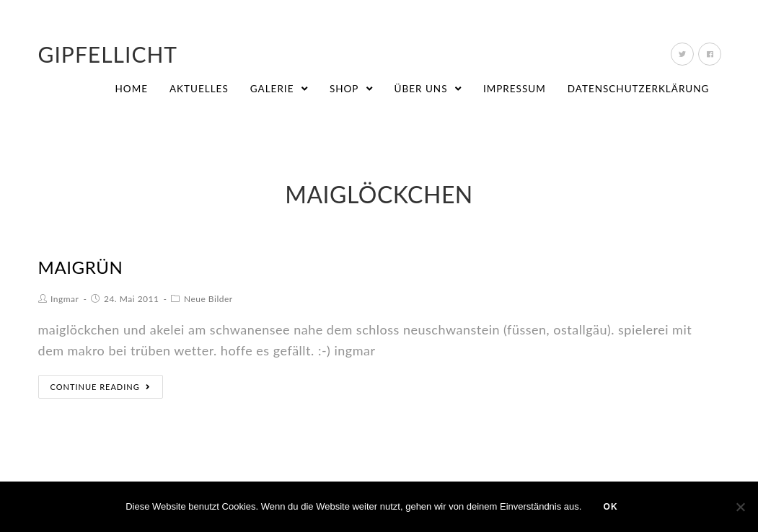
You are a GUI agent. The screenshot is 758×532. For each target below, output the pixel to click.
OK (610, 507)
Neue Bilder (208, 299)
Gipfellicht (108, 54)
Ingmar (65, 299)
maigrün (81, 267)
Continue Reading (101, 387)
